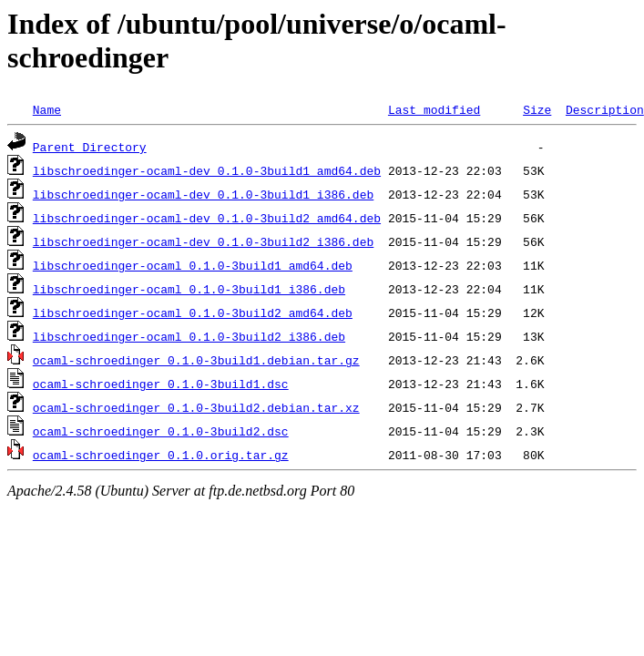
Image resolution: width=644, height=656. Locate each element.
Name (47, 109)
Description (605, 109)
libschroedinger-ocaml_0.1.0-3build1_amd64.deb (193, 265)
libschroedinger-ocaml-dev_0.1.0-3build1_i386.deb (203, 194)
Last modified (434, 109)
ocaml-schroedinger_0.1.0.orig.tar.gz (161, 455)
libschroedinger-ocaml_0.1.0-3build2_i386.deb (189, 336)
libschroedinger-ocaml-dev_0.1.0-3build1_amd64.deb (207, 170)
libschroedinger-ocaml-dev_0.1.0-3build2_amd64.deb (207, 218)
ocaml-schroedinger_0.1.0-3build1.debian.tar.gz (196, 360)
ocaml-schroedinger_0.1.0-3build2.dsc (161, 431)
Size (537, 109)
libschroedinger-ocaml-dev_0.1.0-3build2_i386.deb (203, 241)
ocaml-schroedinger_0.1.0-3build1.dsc (161, 384)
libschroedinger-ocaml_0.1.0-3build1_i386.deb (189, 289)
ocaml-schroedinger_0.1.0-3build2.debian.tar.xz (196, 407)
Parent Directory (90, 147)
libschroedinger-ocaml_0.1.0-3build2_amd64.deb (193, 313)
